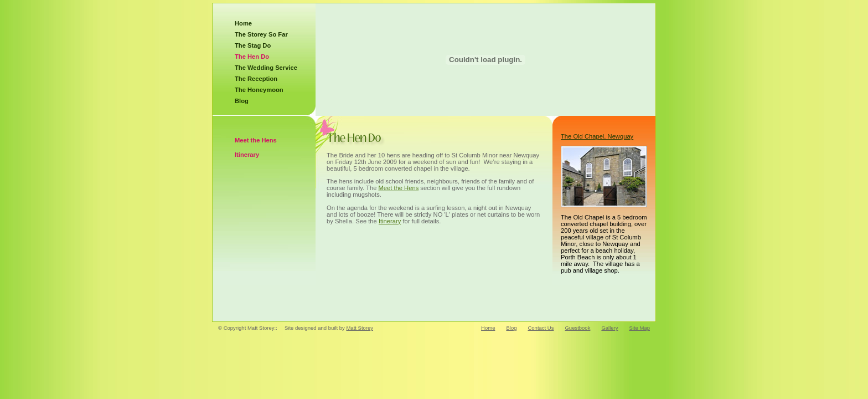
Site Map (640, 328)
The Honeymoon (259, 90)
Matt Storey (360, 328)
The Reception (256, 79)
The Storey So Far (261, 34)
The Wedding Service (266, 68)
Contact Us (541, 328)
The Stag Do (253, 45)
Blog (242, 101)
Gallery (609, 328)
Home (243, 23)
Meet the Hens (256, 140)
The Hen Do (252, 57)
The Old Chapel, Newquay (597, 136)
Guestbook (577, 328)
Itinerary (247, 155)
